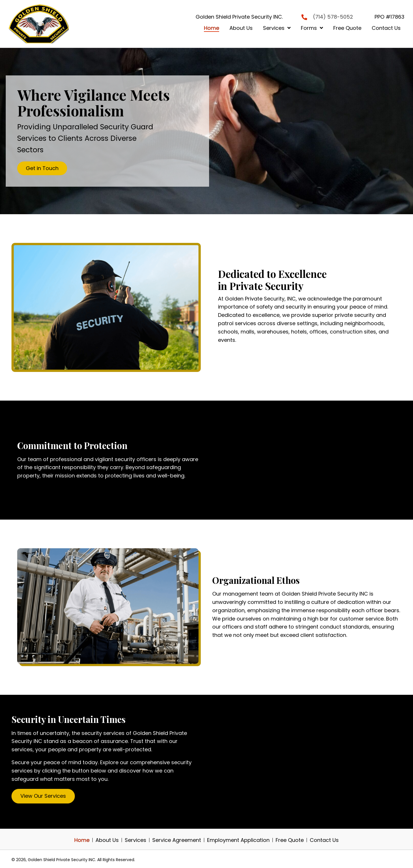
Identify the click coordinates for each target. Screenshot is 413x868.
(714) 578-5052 (333, 17)
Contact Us (324, 840)
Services (136, 840)
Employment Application (238, 840)
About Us (107, 840)
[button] (42, 168)
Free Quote (290, 840)
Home (82, 840)
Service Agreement (177, 840)
